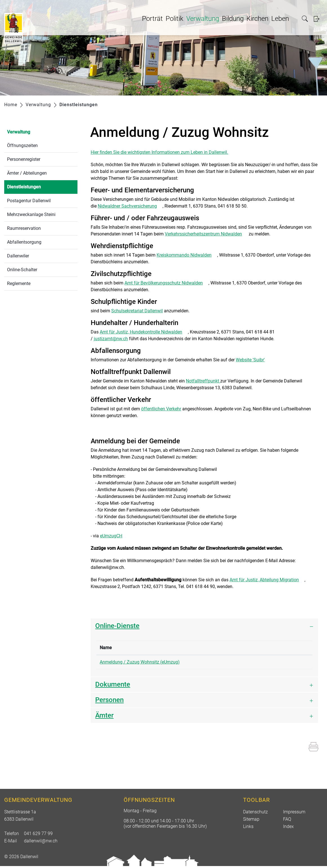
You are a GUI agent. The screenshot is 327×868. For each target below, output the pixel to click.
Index (288, 828)
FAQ (287, 821)
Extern (293, 663)
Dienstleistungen (37, 186)
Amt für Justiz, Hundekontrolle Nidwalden (144, 332)
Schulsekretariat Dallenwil (137, 311)
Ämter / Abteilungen (27, 173)
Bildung (233, 19)
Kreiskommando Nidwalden (187, 255)
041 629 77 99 (38, 835)
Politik (174, 19)
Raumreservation (24, 228)
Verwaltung (203, 19)
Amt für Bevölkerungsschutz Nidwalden (166, 283)
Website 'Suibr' (253, 360)
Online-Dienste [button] (117, 626)
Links (248, 828)
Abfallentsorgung (24, 242)
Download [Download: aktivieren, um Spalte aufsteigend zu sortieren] (273, 648)
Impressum (294, 814)
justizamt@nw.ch (111, 339)
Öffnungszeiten (22, 145)
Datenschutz (255, 814)
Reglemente (19, 283)
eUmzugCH (114, 536)
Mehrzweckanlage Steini (31, 214)
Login (318, 19)
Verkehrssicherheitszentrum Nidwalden (206, 234)
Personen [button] (109, 702)
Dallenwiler (18, 256)
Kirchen (257, 19)
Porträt (152, 19)
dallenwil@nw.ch (41, 843)
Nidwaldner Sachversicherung (130, 206)
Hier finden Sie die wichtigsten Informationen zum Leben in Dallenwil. (159, 152)
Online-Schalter (22, 270)
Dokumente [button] (113, 686)
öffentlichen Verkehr (161, 409)
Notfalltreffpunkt (203, 381)
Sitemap (251, 821)
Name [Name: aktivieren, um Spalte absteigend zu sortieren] (106, 648)
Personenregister (24, 159)
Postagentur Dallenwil (29, 201)
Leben (280, 19)
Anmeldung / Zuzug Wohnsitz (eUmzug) (140, 662)
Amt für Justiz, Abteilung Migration (267, 580)
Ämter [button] (104, 717)
